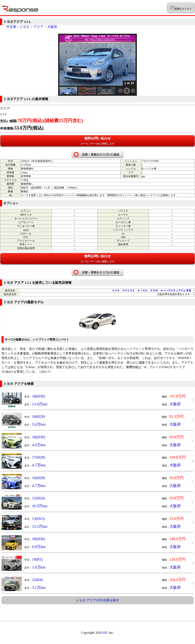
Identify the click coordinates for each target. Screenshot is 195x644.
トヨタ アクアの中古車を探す (97, 600)
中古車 (11, 27)
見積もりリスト (181, 8)
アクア (38, 27)
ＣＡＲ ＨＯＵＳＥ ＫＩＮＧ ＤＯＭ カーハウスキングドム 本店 (152, 290)
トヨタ (25, 27)
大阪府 (52, 27)
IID (105, 632)
